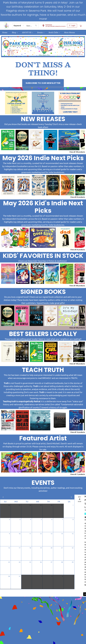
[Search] (36, 26)
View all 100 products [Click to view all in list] (77, 152)
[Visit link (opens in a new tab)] (43, 83)
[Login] (72, 26)
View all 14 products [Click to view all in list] (78, 432)
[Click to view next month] (71, 497)
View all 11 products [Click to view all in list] (78, 474)
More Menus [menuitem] (69, 32)
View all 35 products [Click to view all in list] (78, 250)
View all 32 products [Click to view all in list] (78, 197)
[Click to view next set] (82, 141)
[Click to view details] (8, 140)
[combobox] (19, 26)
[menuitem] (5, 32)
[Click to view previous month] (3, 497)
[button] (54, 26)
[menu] (43, 32)
